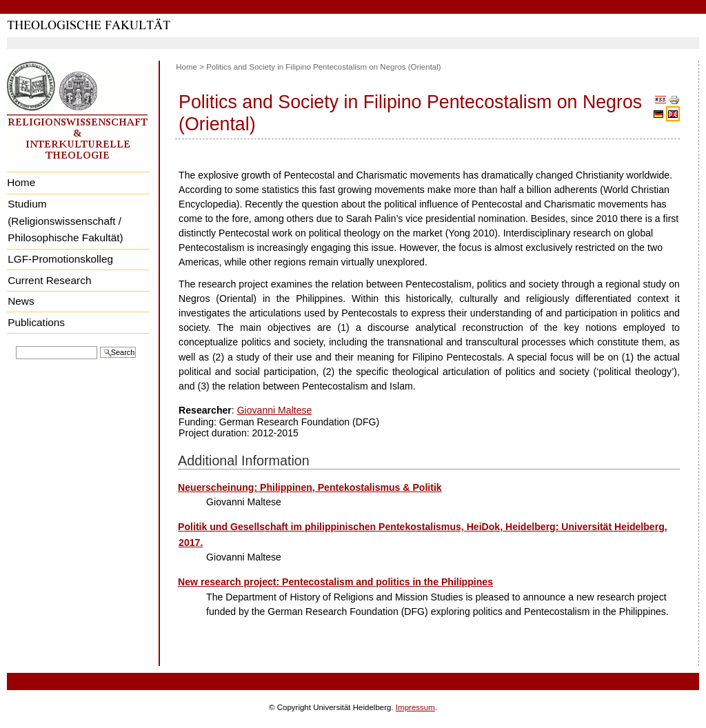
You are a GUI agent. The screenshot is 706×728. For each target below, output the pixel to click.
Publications (36, 322)
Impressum (415, 707)
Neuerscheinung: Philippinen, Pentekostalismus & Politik (310, 487)
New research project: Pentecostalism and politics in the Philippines (335, 582)
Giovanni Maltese (275, 410)
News (21, 301)
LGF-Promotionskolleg (60, 259)
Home (21, 182)
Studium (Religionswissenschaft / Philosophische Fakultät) (65, 221)
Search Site (16, 345)
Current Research (49, 280)
